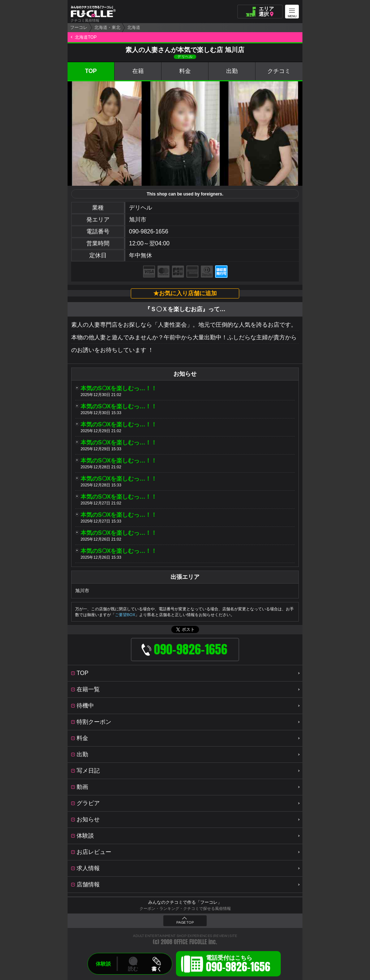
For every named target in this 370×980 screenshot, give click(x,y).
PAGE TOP (185, 923)
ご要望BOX (125, 615)
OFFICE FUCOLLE (190, 942)
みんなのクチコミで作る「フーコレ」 (185, 902)
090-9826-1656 (149, 231)
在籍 (138, 71)
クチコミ (279, 71)
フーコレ (79, 27)
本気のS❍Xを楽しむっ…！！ (119, 388)
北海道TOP (86, 37)
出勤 (232, 71)
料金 (185, 71)
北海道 (134, 27)
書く (156, 969)
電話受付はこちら (238, 965)
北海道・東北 (107, 27)
